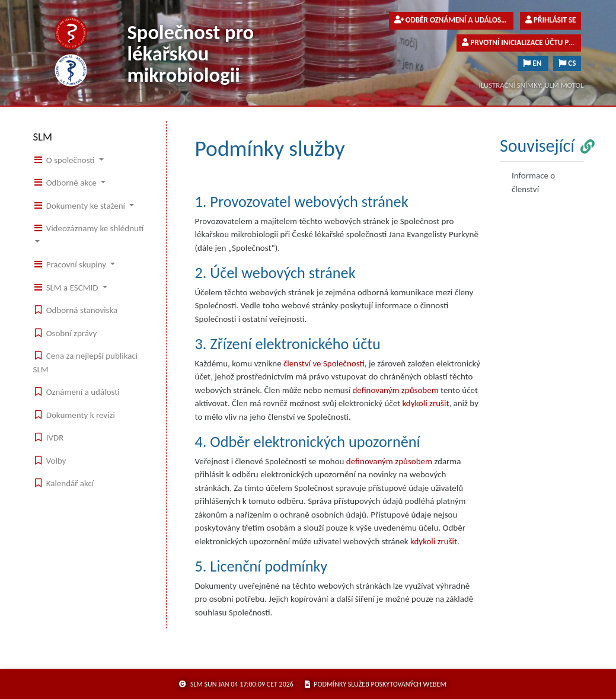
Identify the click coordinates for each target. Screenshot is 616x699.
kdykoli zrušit (425, 403)
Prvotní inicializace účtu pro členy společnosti (521, 43)
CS (567, 63)
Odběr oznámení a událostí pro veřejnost (454, 20)
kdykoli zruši (432, 541)
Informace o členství (533, 182)
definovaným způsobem (395, 390)
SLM (43, 137)
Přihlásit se (550, 20)
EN (533, 63)
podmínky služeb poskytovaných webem (376, 684)
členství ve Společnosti (324, 363)
